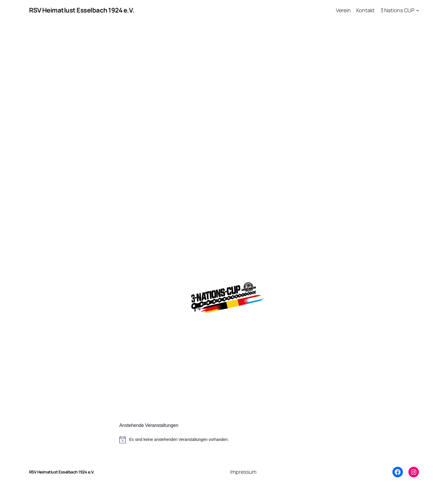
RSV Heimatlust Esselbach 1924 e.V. (82, 10)
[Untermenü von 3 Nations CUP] (418, 10)
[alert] (224, 440)
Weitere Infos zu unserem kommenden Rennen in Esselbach (216, 324)
